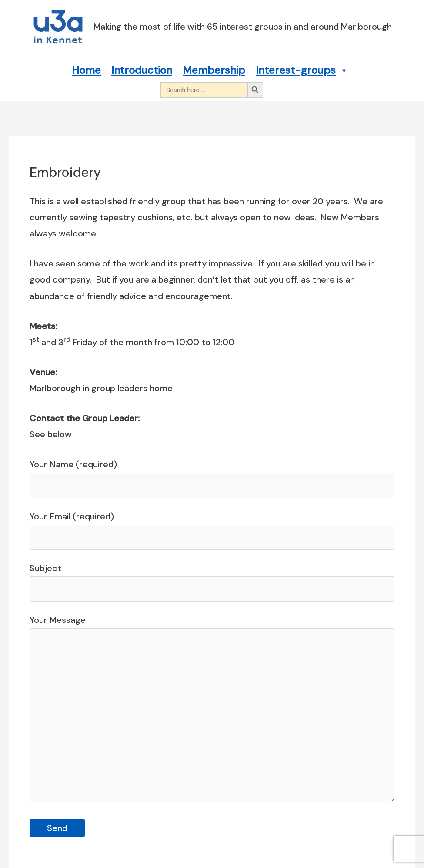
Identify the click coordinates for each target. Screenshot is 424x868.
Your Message (212, 712)
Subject (212, 582)
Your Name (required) (212, 478)
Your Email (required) (212, 530)
